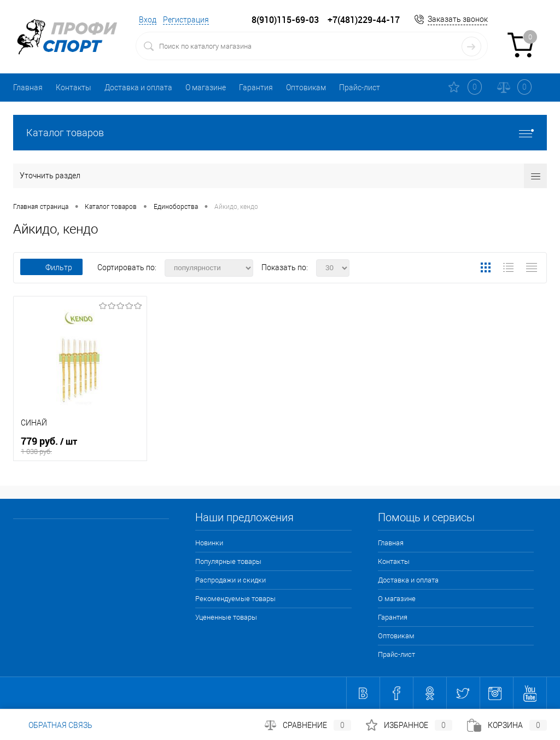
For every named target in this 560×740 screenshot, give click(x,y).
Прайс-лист (360, 88)
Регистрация (186, 20)
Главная (28, 88)
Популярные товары (228, 561)
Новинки (209, 543)
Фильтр (51, 267)
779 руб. (80, 446)
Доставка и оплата (138, 88)
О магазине (206, 88)
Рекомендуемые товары (235, 599)
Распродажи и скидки (231, 580)
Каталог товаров (280, 133)
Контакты (74, 88)
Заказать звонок (458, 19)
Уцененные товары (226, 617)
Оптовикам (306, 88)
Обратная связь (53, 725)
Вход (148, 20)
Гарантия (256, 88)
